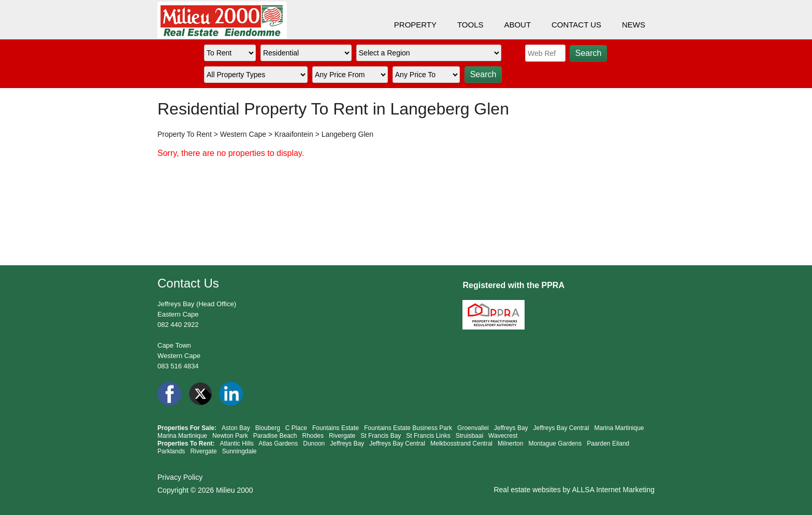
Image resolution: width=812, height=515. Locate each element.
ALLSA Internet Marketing (613, 490)
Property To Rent (185, 134)
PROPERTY (415, 25)
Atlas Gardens (278, 444)
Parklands (171, 451)
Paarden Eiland (608, 444)
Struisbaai (469, 436)
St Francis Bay (381, 436)
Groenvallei (473, 428)
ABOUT (517, 25)
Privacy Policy (180, 477)
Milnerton (510, 444)
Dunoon (314, 444)
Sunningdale (240, 451)
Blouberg (268, 428)
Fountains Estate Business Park (408, 428)
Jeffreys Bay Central (561, 428)
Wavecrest (503, 436)
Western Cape (243, 134)
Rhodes (313, 436)
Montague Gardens (555, 444)
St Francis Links (428, 436)
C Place (296, 428)
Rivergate (342, 436)
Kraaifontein (294, 134)
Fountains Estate (336, 428)
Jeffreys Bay (511, 428)
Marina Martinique (619, 428)
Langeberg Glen (347, 134)
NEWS (634, 25)
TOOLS (470, 25)
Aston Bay (236, 428)
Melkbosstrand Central (461, 444)
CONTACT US (576, 25)
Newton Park (230, 436)
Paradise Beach (275, 436)
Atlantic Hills (236, 444)
